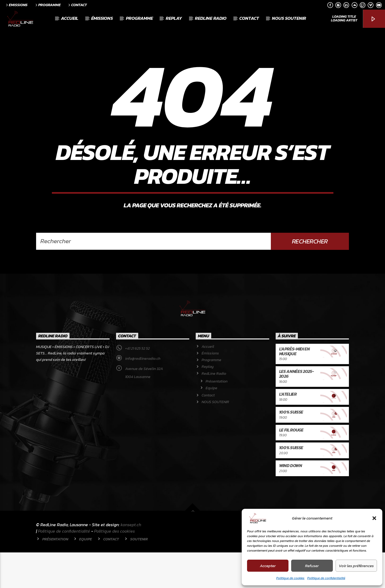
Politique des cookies (114, 567)
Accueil (70, 18)
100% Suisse (291, 448)
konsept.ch (131, 560)
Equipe (211, 424)
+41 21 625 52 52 (137, 384)
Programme (48, 5)
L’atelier (288, 430)
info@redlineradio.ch (143, 394)
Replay (174, 18)
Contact (77, 5)
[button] (374, 518)
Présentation (217, 417)
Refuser (312, 566)
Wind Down (291, 501)
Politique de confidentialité (326, 578)
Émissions (102, 18)
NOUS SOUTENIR (289, 18)
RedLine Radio (211, 18)
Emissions (16, 5)
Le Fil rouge (291, 465)
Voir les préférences (356, 566)
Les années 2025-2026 (297, 409)
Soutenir (139, 575)
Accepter (268, 566)
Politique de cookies (290, 578)
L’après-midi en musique (294, 387)
